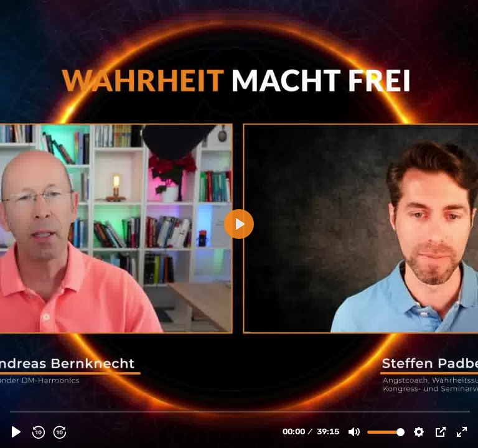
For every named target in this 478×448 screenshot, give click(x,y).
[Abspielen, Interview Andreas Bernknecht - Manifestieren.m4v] (16, 432)
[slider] (240, 411)
